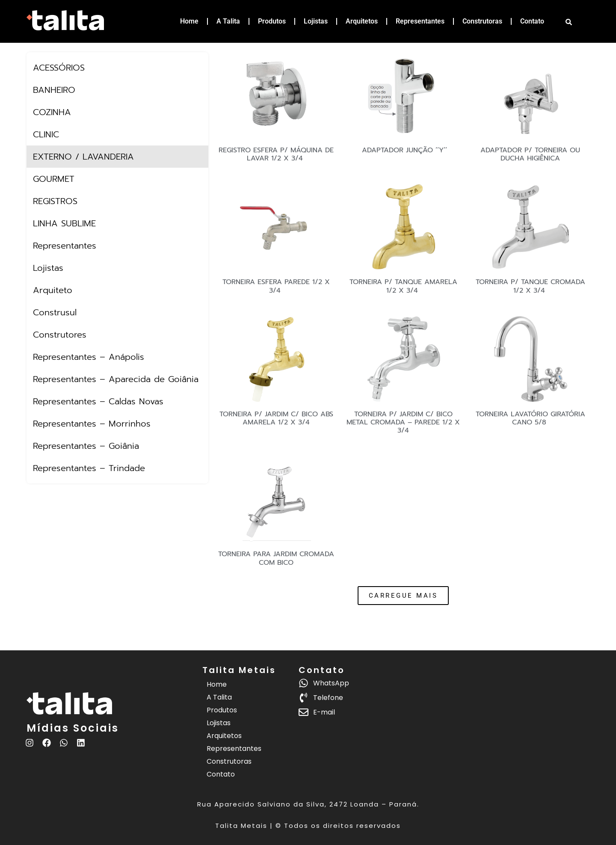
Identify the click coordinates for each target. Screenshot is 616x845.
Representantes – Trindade (89, 468)
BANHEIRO (54, 90)
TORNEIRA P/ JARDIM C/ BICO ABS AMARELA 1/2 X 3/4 (276, 418)
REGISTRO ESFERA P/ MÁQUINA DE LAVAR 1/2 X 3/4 (276, 154)
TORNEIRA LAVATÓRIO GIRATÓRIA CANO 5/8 (530, 418)
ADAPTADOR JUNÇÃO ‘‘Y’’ (403, 150)
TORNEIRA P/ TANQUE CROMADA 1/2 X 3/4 (530, 286)
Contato (532, 21)
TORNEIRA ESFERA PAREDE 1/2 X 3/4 (276, 286)
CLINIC (46, 134)
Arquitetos (362, 21)
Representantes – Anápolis (89, 357)
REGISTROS (55, 201)
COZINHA (52, 112)
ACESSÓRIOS (59, 68)
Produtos (272, 21)
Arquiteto (53, 290)
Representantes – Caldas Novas (98, 401)
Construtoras (482, 21)
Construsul (55, 312)
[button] (403, 596)
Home (189, 21)
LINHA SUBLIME (64, 223)
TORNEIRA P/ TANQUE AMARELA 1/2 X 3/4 (403, 286)
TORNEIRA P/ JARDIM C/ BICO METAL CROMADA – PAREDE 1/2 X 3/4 (403, 422)
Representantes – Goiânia (86, 446)
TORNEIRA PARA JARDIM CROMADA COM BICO (276, 558)
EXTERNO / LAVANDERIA (83, 157)
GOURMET (54, 179)
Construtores (60, 335)
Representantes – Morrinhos (92, 424)
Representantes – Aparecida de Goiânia (116, 379)
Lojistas (316, 21)
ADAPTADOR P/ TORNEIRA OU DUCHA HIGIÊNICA (530, 154)
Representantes (420, 21)
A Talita (228, 21)
